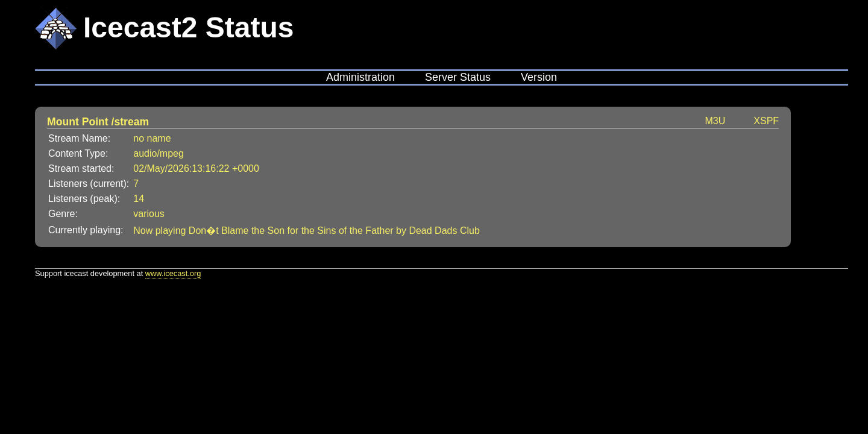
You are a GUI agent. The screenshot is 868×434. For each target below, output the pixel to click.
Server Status (458, 77)
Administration (360, 77)
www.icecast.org (173, 273)
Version (539, 77)
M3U (715, 121)
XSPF (766, 121)
